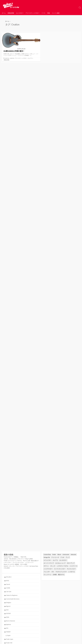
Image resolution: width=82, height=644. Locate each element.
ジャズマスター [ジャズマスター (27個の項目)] (48, 569)
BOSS (8, 581)
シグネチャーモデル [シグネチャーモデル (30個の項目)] (63, 566)
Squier (9, 636)
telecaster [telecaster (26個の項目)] (73, 554)
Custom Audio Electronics (13, 599)
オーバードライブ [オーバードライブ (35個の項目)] (49, 563)
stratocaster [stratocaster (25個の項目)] (66, 554)
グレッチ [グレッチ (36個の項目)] (53, 566)
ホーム (4, 13)
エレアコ (30, 58)
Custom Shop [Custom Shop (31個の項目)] (47, 554)
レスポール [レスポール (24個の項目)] (72, 572)
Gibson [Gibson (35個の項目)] (59, 554)
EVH (7, 629)
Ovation (7, 58)
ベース (43, 13)
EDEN (8, 617)
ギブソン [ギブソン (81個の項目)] (46, 566)
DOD (7, 610)
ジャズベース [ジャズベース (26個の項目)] (73, 566)
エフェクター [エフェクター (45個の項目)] (47, 560)
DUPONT (9, 614)
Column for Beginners (12, 595)
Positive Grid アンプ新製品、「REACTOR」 (16, 557)
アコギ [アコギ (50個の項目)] (62, 557)
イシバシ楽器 (56, 13)
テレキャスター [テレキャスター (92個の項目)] (71, 569)
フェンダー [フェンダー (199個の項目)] (47, 572)
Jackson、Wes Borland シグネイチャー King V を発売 (18, 559)
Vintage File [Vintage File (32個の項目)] (47, 557)
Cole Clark (9, 592)
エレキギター (20, 13)
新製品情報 (11, 13)
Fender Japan (10, 639)
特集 (49, 13)
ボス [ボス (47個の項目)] (53, 572)
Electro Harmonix (11, 621)
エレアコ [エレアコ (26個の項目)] (55, 560)
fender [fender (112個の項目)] (54, 554)
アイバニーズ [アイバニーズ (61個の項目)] (55, 557)
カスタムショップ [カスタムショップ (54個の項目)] (60, 563)
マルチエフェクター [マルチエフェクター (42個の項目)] (61, 572)
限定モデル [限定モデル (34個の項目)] (61, 575)
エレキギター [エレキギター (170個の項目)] (63, 560)
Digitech (8, 606)
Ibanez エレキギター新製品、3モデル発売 (15, 564)
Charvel (8, 584)
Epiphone (9, 625)
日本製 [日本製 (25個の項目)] (55, 575)
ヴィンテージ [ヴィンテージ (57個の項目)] (47, 575)
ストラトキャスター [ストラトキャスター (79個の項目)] (60, 569)
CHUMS (8, 588)
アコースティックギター (33, 13)
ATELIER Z (9, 577)
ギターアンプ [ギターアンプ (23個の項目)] (71, 563)
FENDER (8, 632)
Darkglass (9, 603)
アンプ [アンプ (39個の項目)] (68, 557)
